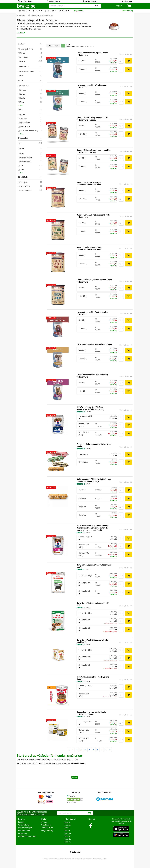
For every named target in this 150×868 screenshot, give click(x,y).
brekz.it (67, 831)
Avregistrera (23, 833)
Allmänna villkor (47, 828)
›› (110, 750)
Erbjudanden (79, 11)
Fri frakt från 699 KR (91, 1)
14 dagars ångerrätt (55, 1)
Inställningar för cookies (27, 836)
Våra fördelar (46, 825)
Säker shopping (128, 1)
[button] (119, 6)
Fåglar (65, 11)
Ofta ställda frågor (25, 828)
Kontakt (21, 822)
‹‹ (69, 750)
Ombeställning (127, 11)
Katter (38, 11)
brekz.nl (67, 822)
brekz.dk (68, 839)
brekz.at (67, 836)
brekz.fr (67, 828)
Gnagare (51, 11)
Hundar (25, 11)
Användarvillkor (97, 859)
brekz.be (68, 825)
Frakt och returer (24, 831)
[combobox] (71, 6)
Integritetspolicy (47, 831)
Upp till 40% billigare (26, 1)
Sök (97, 6)
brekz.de (68, 833)
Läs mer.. (75, 777)
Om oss (44, 822)
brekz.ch (68, 842)
